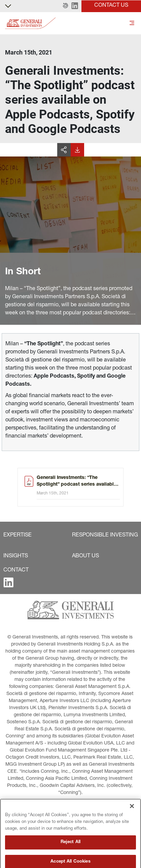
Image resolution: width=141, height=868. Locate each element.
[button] (65, 6)
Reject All (70, 859)
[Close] (132, 823)
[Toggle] (132, 23)
